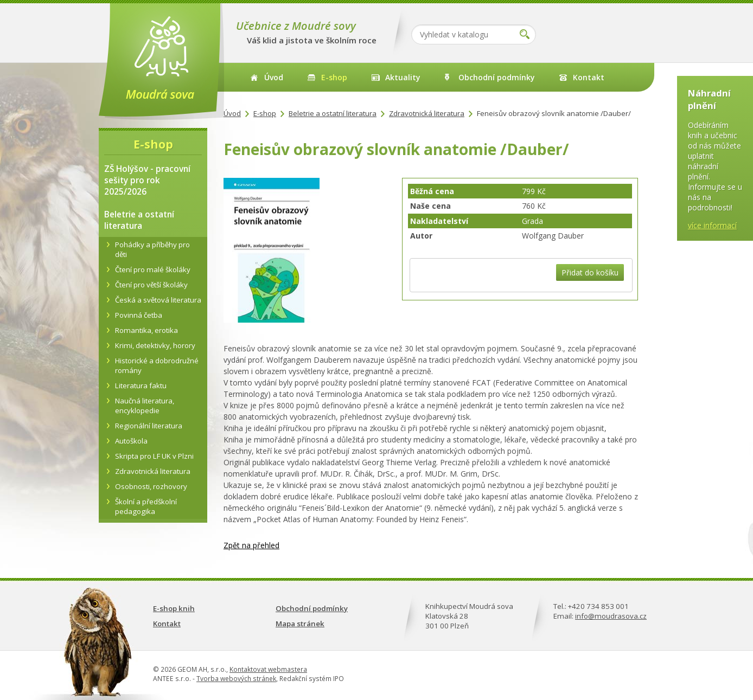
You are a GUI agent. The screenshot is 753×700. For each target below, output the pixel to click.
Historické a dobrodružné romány (157, 365)
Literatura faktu (141, 386)
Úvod (274, 77)
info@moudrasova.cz (611, 616)
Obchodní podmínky (497, 77)
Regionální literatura (149, 426)
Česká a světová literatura (158, 300)
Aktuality (403, 77)
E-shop (334, 77)
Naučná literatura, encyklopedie (145, 406)
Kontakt (589, 77)
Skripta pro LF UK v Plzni (154, 456)
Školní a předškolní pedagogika (146, 506)
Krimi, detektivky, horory (155, 345)
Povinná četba (139, 315)
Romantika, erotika (146, 330)
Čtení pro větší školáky (151, 285)
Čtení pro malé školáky (153, 269)
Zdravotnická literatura (427, 113)
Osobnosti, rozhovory (151, 486)
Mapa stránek (300, 624)
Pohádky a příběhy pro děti (152, 249)
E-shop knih (174, 608)
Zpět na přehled (251, 545)
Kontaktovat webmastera (268, 669)
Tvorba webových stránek (236, 679)
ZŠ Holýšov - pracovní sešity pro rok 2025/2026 (147, 180)
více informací (712, 225)
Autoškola (131, 441)
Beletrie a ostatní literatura (333, 113)
